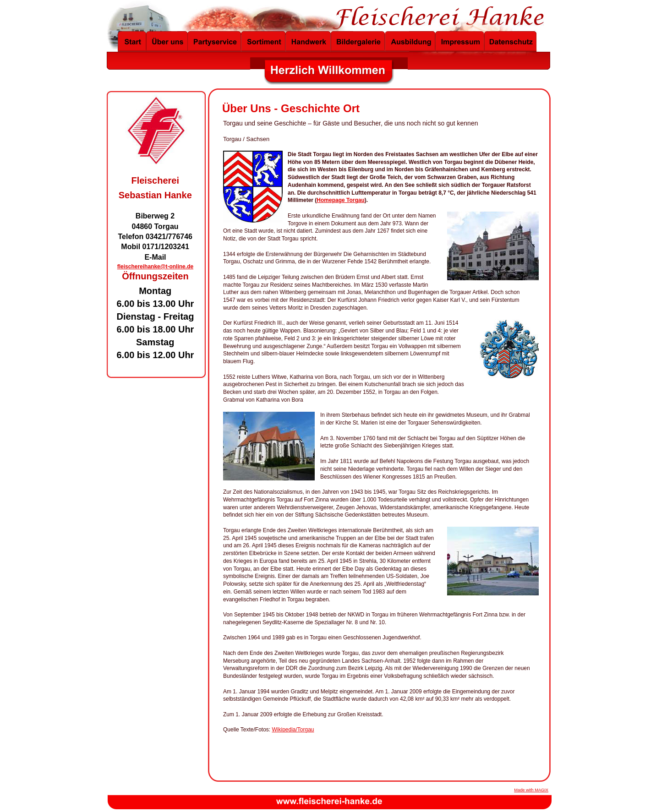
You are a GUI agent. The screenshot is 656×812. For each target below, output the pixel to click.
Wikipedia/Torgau (293, 730)
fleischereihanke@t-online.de (155, 267)
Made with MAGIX (531, 790)
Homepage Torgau (340, 200)
